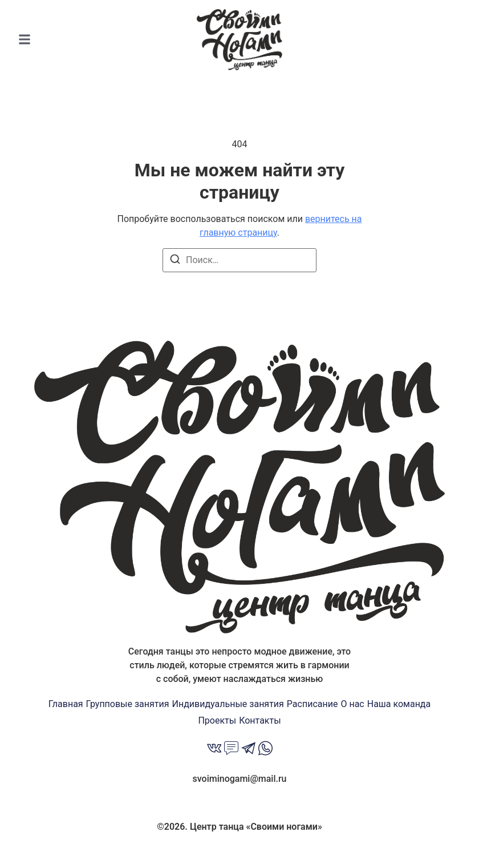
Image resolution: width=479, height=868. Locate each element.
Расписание (312, 704)
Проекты (217, 720)
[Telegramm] (248, 750)
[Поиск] (175, 261)
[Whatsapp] (265, 750)
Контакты (260, 720)
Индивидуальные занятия (228, 704)
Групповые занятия (128, 704)
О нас (352, 704)
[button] (25, 40)
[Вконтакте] (214, 750)
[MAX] (231, 750)
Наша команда (399, 704)
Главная (66, 704)
